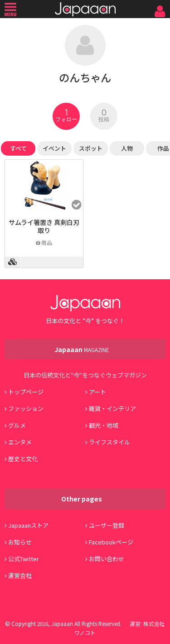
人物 (127, 148)
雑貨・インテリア (112, 408)
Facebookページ (111, 542)
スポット (91, 148)
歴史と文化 (23, 459)
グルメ (17, 425)
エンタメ (20, 442)
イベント (54, 148)
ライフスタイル (109, 442)
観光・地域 (104, 425)
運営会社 (20, 575)
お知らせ (20, 542)
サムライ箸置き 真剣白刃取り (44, 226)
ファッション (26, 408)
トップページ (26, 392)
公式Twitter (24, 559)
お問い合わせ (107, 559)
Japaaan (85, 9)
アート (97, 392)
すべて (18, 148)
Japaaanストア (28, 525)
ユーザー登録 (107, 525)
